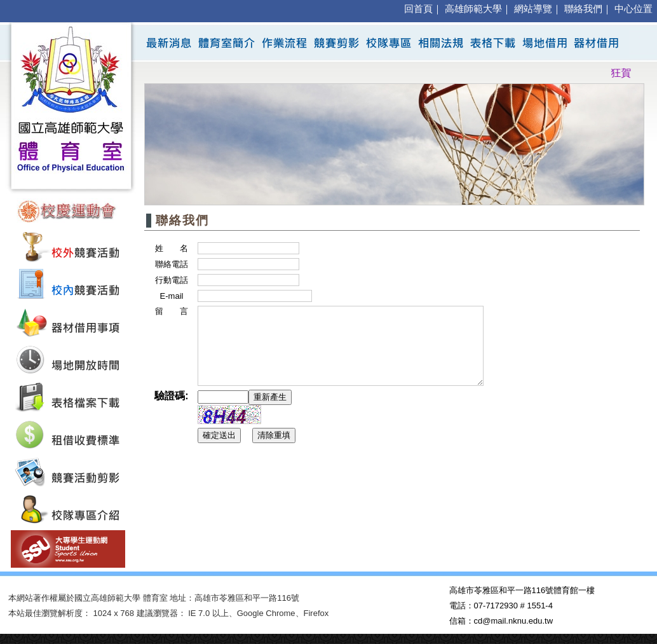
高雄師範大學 (473, 9)
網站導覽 (533, 9)
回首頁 (418, 9)
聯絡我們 (583, 9)
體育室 (155, 598)
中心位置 (633, 9)
